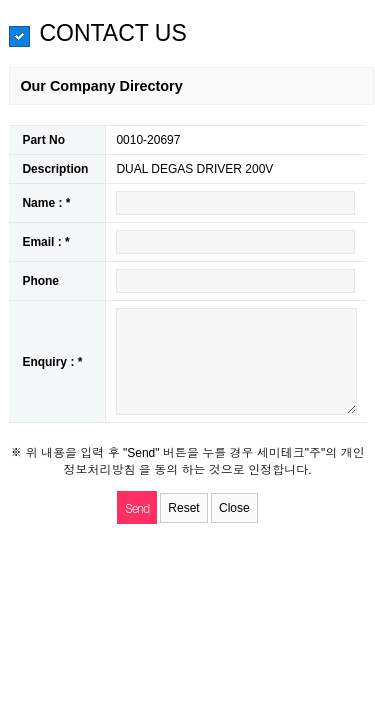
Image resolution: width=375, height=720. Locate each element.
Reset (183, 508)
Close (234, 508)
